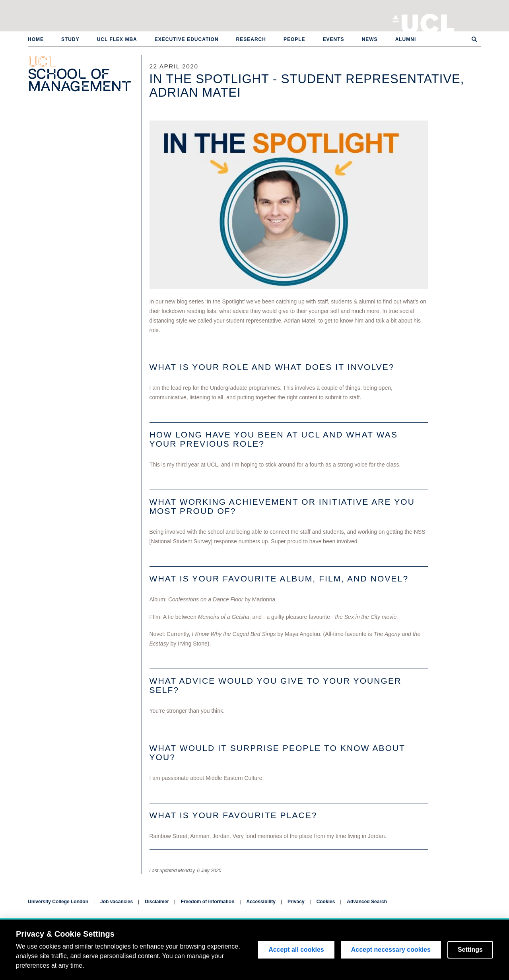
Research (251, 39)
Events (334, 39)
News (370, 39)
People (294, 39)
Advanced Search (367, 902)
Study (70, 39)
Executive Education (187, 39)
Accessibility (261, 902)
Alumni (406, 39)
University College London (428, 22)
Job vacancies (117, 902)
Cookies (326, 902)
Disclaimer (157, 902)
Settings (470, 950)
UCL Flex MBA (117, 39)
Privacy (296, 902)
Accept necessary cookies (391, 950)
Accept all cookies (296, 950)
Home (36, 39)
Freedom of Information (208, 902)
